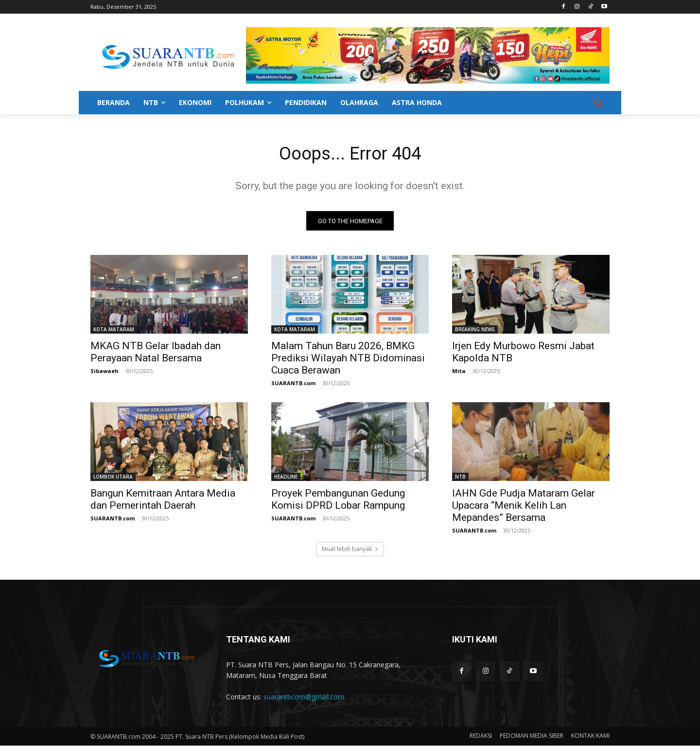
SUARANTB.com (293, 385)
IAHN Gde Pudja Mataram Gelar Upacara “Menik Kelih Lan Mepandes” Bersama (524, 508)
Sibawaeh (105, 373)
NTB (460, 479)
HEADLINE (286, 479)
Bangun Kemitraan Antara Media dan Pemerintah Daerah (163, 502)
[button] (598, 103)
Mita (459, 373)
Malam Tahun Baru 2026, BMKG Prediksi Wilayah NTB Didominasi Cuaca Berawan (348, 360)
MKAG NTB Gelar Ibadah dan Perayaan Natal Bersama (156, 354)
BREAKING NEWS (475, 332)
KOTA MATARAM (114, 332)
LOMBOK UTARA (113, 479)
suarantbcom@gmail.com (304, 699)
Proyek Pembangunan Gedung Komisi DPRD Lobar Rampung (338, 502)
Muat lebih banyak (350, 551)
